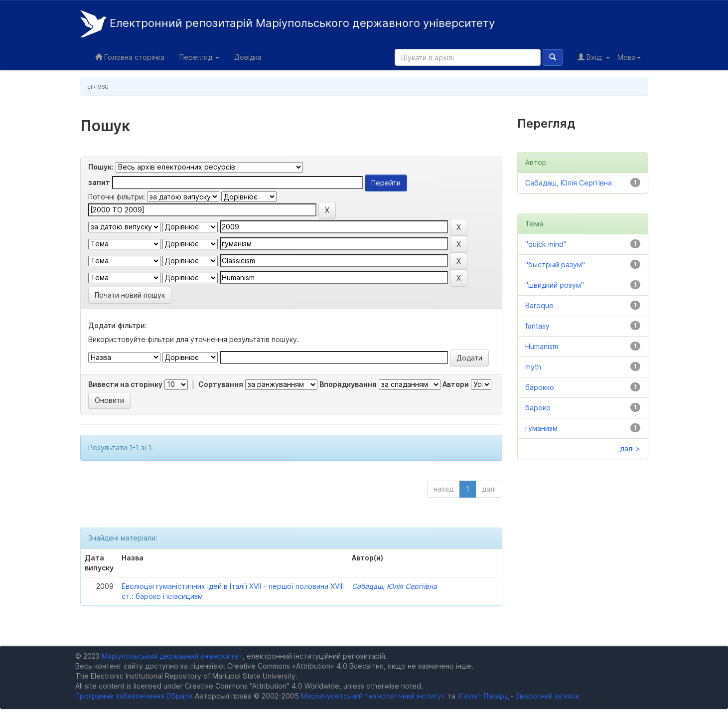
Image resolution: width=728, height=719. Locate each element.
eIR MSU (98, 87)
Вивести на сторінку (125, 384)
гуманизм (541, 428)
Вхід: (594, 57)
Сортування (221, 384)
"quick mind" (546, 244)
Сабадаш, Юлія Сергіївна (394, 586)
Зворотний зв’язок (547, 696)
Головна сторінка (130, 57)
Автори (456, 384)
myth (533, 367)
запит (99, 182)
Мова (629, 57)
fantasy (537, 326)
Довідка (248, 57)
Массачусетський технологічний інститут (373, 696)
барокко (540, 387)
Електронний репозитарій (288, 24)
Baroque (539, 305)
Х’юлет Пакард (483, 696)
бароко (538, 408)
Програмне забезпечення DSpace (134, 696)
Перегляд (199, 57)
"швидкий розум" (555, 285)
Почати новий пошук (130, 295)
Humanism (542, 346)
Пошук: (101, 167)
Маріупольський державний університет (172, 656)
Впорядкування (348, 384)
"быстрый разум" (555, 265)
